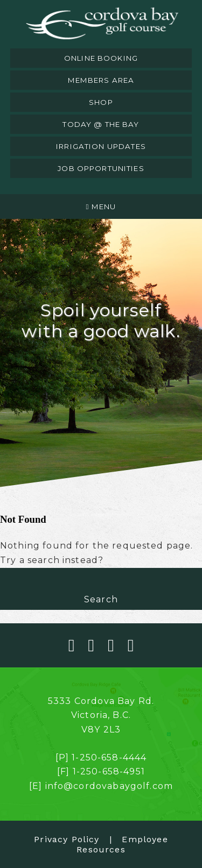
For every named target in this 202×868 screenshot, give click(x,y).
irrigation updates (101, 146)
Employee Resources (122, 844)
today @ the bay (101, 124)
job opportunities (101, 168)
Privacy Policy (67, 839)
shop (101, 102)
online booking (101, 58)
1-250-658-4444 (109, 757)
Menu (101, 207)
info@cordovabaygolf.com (109, 786)
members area (101, 80)
